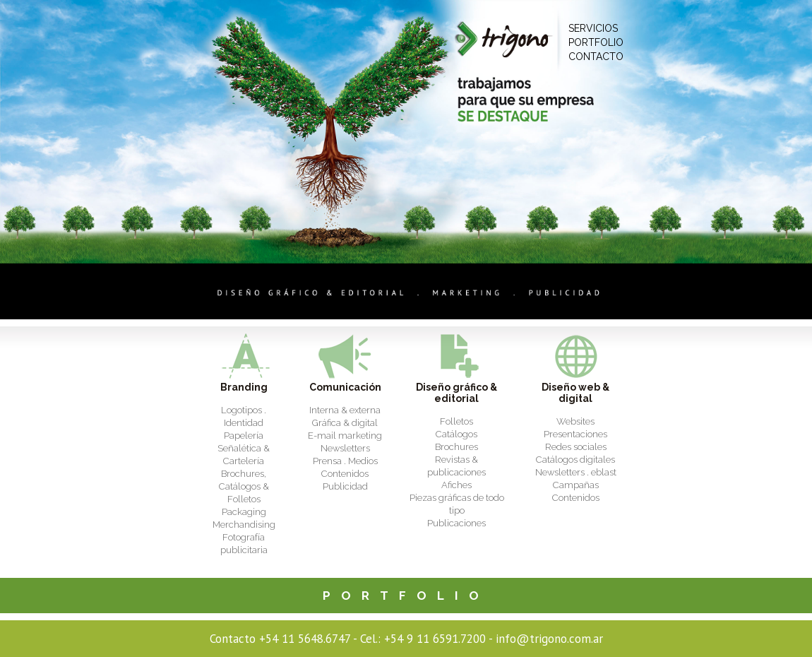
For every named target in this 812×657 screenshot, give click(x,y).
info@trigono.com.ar (549, 639)
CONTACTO (596, 57)
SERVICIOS (593, 28)
